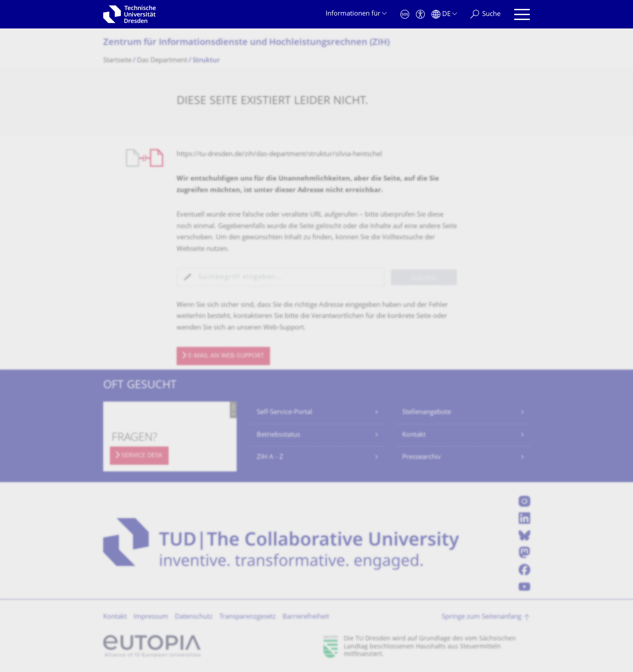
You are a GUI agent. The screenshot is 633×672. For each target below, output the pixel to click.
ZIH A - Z (270, 457)
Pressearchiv (421, 457)
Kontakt (414, 435)
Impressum (151, 617)
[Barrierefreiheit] (420, 14)
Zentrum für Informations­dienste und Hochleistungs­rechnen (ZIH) (246, 43)
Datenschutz (194, 617)
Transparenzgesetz (248, 617)
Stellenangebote (427, 412)
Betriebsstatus (278, 435)
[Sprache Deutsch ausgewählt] (444, 14)
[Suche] (485, 14)
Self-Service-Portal (284, 412)
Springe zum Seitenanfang (482, 617)
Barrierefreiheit (306, 617)
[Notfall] (405, 14)
